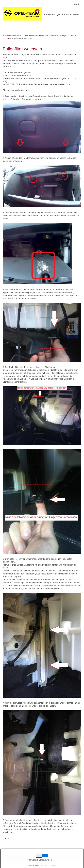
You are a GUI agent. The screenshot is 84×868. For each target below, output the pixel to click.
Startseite (7, 856)
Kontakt (17, 856)
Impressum (27, 856)
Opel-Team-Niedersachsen (36, 35)
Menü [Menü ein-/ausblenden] (77, 4)
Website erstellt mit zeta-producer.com (64, 858)
